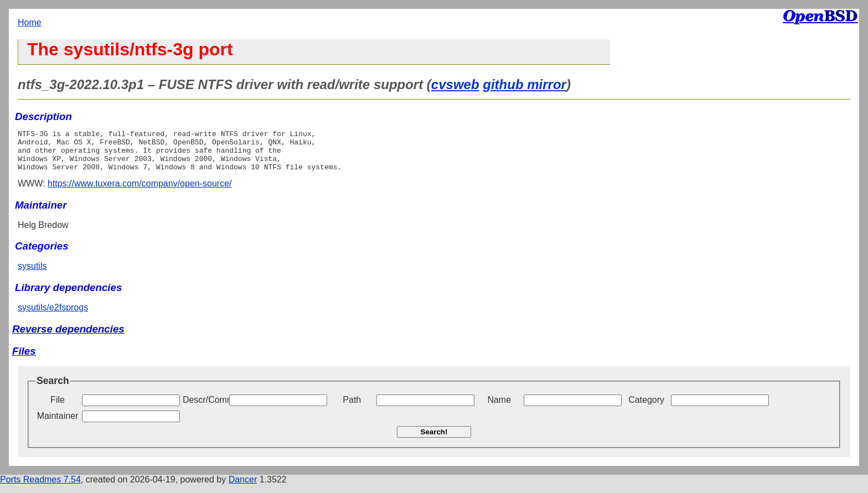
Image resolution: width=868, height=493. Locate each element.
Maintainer (58, 424)
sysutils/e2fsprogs (53, 316)
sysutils (32, 274)
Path (352, 408)
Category (646, 408)
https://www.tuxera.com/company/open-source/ (140, 192)
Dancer (243, 488)
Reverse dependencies (68, 337)
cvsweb (455, 84)
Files (24, 359)
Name (499, 408)
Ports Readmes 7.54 (40, 488)
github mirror (525, 84)
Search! (434, 440)
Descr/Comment (205, 408)
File (58, 408)
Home (30, 22)
